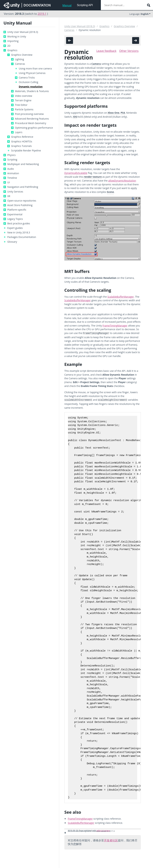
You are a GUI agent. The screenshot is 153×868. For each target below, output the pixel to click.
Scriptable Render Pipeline (26, 151)
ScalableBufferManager (121, 297)
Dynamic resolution (31, 87)
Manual (67, 5)
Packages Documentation (22, 237)
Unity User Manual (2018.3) (23, 32)
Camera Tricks (27, 78)
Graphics (12, 50)
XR (9, 196)
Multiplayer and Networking (23, 164)
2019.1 (42, 14)
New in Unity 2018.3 (19, 233)
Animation (13, 173)
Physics (11, 155)
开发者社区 (111, 840)
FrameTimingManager (115, 326)
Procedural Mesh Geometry (31, 123)
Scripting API (85, 5)
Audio (11, 169)
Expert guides (15, 228)
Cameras (20, 64)
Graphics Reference (22, 137)
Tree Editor (21, 105)
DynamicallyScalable (76, 173)
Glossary (12, 242)
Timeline (12, 178)
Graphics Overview (22, 55)
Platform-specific (17, 210)
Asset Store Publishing (20, 205)
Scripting (12, 160)
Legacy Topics (15, 219)
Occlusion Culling (28, 82)
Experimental (15, 214)
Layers (19, 132)
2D (9, 46)
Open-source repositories (22, 201)
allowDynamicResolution (122, 181)
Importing (13, 41)
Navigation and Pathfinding (23, 187)
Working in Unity (17, 37)
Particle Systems (24, 109)
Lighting (19, 59)
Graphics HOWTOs (22, 142)
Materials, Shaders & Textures (32, 91)
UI (9, 182)
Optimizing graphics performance (34, 128)
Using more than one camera (35, 69)
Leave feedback (106, 51)
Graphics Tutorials (21, 146)
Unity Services (15, 192)
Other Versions (129, 51)
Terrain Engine (23, 100)
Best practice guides (19, 223)
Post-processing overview (29, 114)
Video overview (24, 96)
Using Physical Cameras (32, 73)
